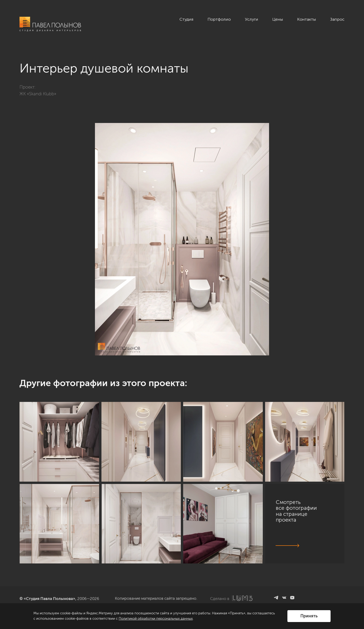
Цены (278, 19)
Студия (186, 19)
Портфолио (219, 19)
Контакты (307, 19)
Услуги (252, 19)
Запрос (337, 19)
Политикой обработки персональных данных (156, 619)
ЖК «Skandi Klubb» (38, 94)
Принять (309, 616)
